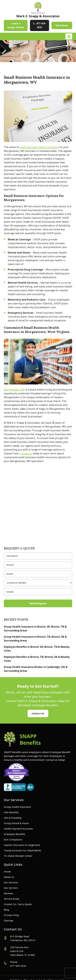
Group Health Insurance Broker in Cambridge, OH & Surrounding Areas (36, 669)
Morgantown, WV (14, 390)
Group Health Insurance (17, 807)
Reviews (8, 893)
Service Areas (12, 899)
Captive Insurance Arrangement (22, 845)
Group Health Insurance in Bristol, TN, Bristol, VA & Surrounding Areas (35, 639)
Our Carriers (11, 888)
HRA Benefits (11, 812)
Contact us (26, 453)
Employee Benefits (15, 834)
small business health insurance (39, 147)
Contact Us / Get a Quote (18, 904)
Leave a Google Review (16, 25)
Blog (6, 910)
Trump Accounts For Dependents (23, 850)
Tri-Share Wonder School (18, 856)
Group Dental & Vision (16, 823)
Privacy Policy (11, 915)
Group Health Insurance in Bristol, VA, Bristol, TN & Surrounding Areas (35, 629)
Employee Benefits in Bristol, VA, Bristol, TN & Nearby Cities (37, 649)
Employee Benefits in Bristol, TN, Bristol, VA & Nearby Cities (37, 659)
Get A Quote (62, 25)
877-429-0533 (41, 25)
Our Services (11, 882)
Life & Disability (13, 818)
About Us (9, 877)
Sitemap (9, 920)
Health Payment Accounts (18, 829)
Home (7, 871)
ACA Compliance (13, 839)
